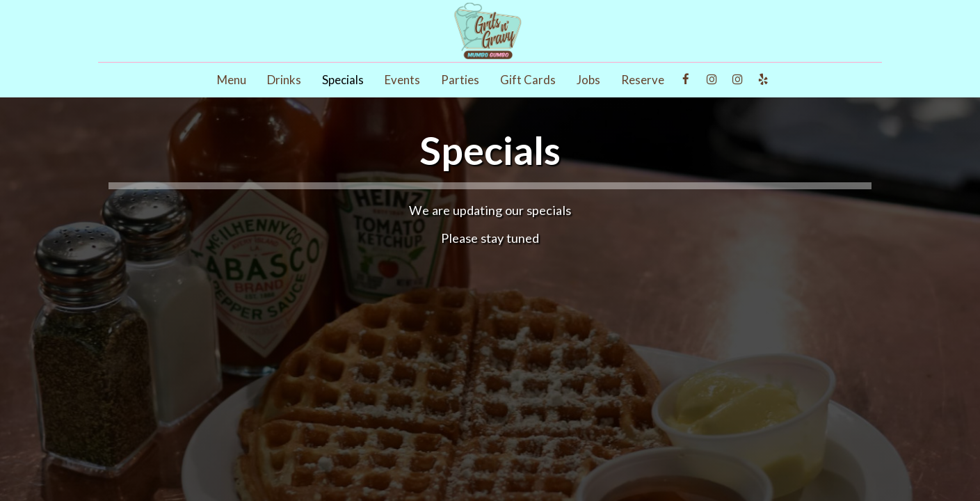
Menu (232, 80)
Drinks (284, 80)
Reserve (643, 80)
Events (402, 80)
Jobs (588, 80)
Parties (460, 80)
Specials (343, 80)
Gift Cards (528, 80)
